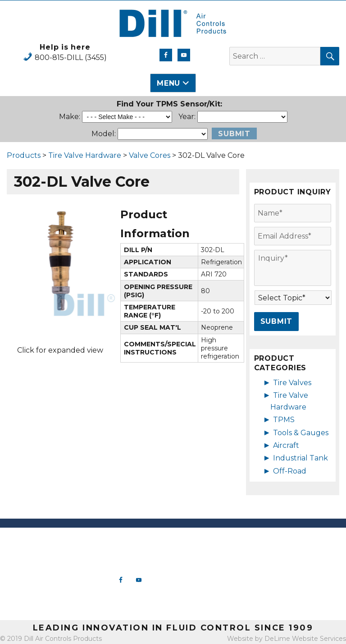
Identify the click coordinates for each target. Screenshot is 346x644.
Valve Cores (150, 155)
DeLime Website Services (305, 639)
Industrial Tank (300, 458)
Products (24, 155)
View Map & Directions (43, 604)
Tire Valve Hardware (85, 155)
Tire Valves (292, 383)
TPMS (284, 420)
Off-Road (290, 471)
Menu (168, 83)
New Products (216, 542)
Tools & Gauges (301, 433)
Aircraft (286, 445)
